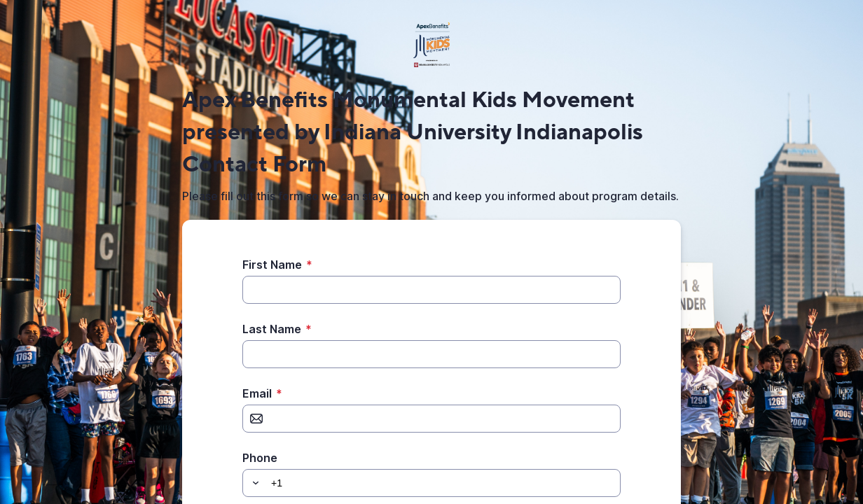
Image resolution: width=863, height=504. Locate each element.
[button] (254, 483)
